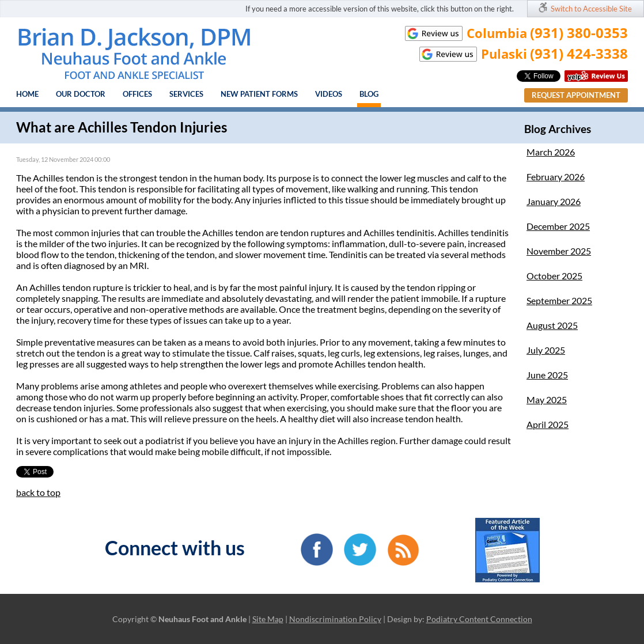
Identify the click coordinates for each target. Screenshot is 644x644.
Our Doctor (81, 94)
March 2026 (551, 152)
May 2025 (547, 399)
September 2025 (559, 300)
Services (186, 94)
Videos (329, 94)
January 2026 (554, 201)
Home (27, 94)
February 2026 (556, 177)
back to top (38, 492)
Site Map (268, 619)
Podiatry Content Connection (479, 619)
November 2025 (559, 251)
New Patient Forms (259, 94)
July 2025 (546, 350)
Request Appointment (576, 95)
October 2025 (554, 276)
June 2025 (547, 375)
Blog (369, 94)
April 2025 (548, 424)
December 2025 (558, 226)
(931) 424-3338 (579, 53)
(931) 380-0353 (579, 33)
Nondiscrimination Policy (335, 619)
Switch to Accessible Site (591, 9)
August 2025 (552, 325)
